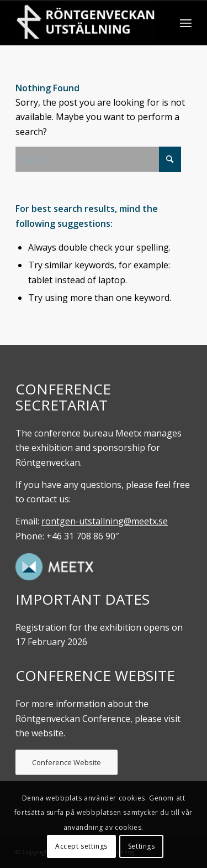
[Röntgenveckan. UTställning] (86, 23)
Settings (142, 846)
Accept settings (81, 846)
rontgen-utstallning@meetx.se (105, 521)
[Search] (98, 159)
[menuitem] (186, 23)
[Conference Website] (67, 762)
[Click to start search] (170, 159)
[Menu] (186, 23)
